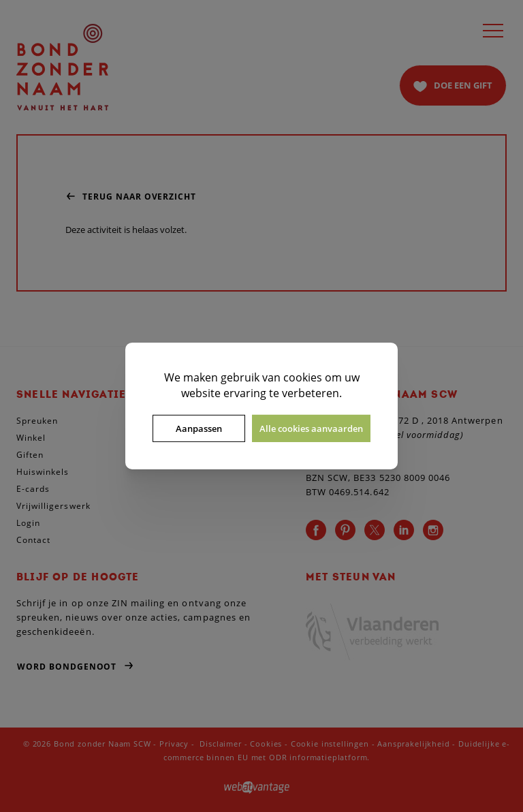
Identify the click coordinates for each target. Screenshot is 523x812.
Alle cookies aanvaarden (311, 428)
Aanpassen (199, 428)
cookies (303, 377)
